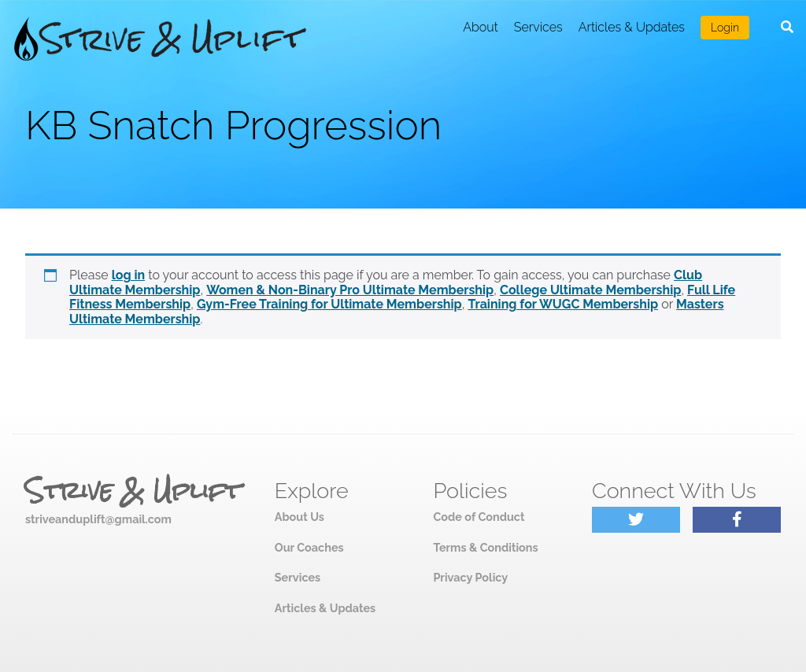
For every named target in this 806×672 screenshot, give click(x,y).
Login (725, 28)
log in (129, 275)
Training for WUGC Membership (563, 304)
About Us (299, 517)
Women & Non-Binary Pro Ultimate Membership (350, 290)
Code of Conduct (479, 517)
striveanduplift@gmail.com (98, 519)
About (481, 27)
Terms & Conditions (485, 547)
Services (538, 27)
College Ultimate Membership (590, 290)
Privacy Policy (470, 577)
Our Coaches (309, 547)
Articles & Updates (632, 27)
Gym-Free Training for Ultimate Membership (329, 304)
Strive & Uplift (133, 491)
